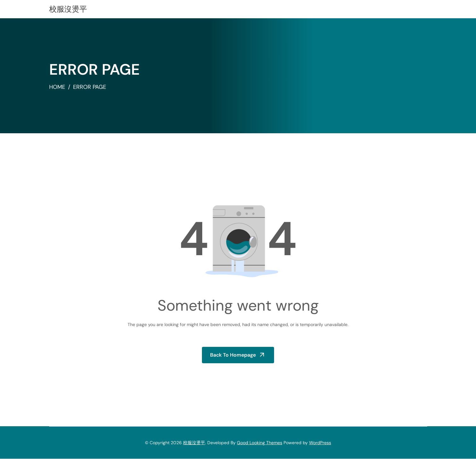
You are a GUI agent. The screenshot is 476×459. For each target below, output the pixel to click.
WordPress (320, 443)
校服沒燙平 (68, 9)
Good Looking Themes (260, 443)
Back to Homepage (233, 355)
